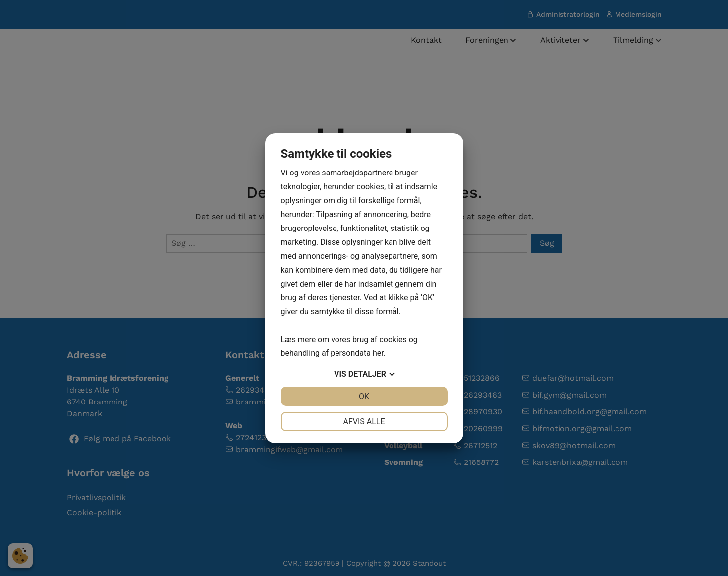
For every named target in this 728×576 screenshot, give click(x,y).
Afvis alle (364, 422)
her (378, 353)
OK (364, 396)
